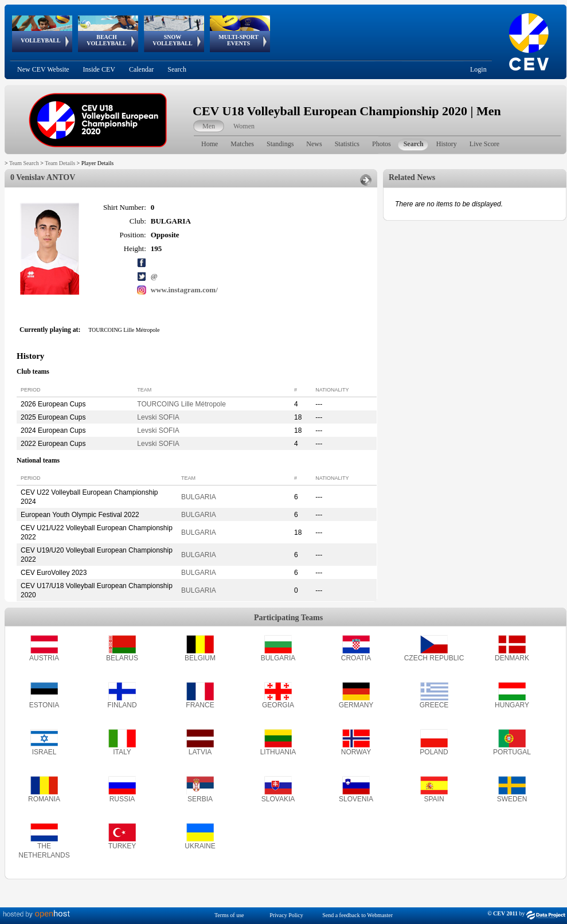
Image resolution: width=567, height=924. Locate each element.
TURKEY (122, 846)
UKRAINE (200, 846)
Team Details (60, 163)
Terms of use (229, 915)
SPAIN (434, 799)
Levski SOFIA (158, 417)
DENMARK (512, 658)
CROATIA (356, 658)
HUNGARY (512, 705)
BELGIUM (200, 658)
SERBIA (200, 799)
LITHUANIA (278, 752)
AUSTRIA (44, 658)
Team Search (24, 163)
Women (244, 126)
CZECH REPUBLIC (434, 658)
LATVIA (200, 752)
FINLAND (122, 705)
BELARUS (122, 658)
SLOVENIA (356, 799)
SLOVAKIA (278, 799)
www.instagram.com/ (184, 290)
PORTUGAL (512, 752)
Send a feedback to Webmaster (357, 915)
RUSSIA (122, 799)
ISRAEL (44, 752)
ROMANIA (44, 799)
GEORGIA (278, 705)
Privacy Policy (286, 915)
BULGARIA (199, 497)
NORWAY (356, 752)
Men (209, 126)
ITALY (122, 752)
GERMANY (356, 705)
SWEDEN (512, 799)
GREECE (434, 705)
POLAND (434, 752)
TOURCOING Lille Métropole (181, 404)
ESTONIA (44, 705)
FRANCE (200, 705)
